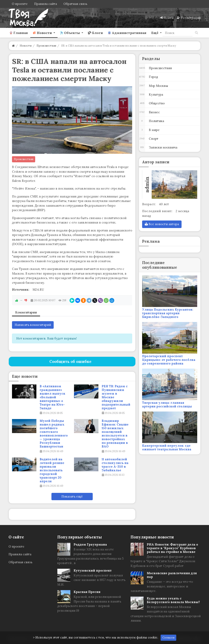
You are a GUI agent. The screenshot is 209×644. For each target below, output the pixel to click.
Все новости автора (162, 224)
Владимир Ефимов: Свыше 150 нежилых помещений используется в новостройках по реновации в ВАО (115, 434)
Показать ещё (72, 496)
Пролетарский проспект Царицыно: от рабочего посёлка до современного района (169, 360)
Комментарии (26, 312)
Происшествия (24, 159)
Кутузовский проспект (93, 570)
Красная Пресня (87, 592)
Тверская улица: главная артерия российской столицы (167, 404)
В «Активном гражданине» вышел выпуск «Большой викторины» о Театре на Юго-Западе (52, 397)
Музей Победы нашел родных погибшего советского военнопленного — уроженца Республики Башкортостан (54, 434)
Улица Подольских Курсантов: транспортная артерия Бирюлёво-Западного (168, 313)
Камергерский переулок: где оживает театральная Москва (167, 447)
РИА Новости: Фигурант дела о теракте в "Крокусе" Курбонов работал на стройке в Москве (172, 548)
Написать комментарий (33, 325)
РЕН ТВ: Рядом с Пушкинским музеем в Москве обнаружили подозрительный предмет (116, 397)
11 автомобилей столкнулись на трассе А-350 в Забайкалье (115, 465)
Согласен (168, 638)
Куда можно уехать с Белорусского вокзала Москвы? (173, 600)
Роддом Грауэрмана (90, 544)
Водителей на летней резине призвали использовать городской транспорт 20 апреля (52, 470)
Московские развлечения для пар (172, 575)
